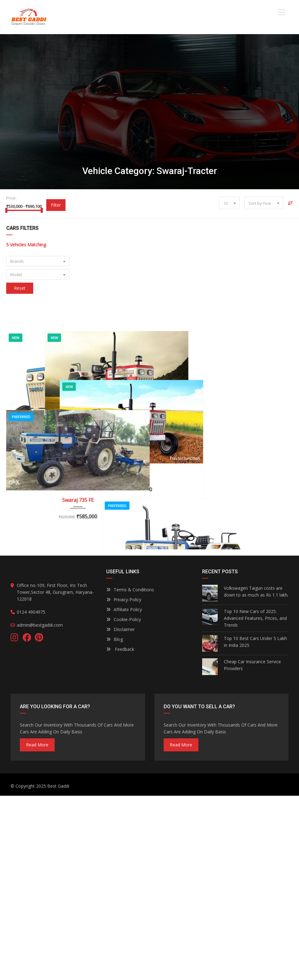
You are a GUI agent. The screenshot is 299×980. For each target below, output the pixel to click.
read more (37, 929)
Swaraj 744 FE (78, 460)
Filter (56, 205)
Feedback (120, 833)
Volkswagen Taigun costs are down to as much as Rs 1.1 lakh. (256, 776)
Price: (11, 198)
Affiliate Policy (124, 794)
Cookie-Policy (124, 804)
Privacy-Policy (124, 784)
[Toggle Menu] (282, 12)
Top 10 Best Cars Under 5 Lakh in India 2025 (255, 826)
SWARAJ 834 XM (221, 707)
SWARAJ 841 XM (221, 436)
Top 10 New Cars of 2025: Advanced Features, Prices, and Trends (255, 802)
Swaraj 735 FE (78, 576)
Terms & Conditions (130, 774)
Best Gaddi (58, 970)
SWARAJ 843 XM (221, 555)
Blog (115, 823)
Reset (20, 288)
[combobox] (230, 203)
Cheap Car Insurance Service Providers (252, 849)
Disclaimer (120, 814)
